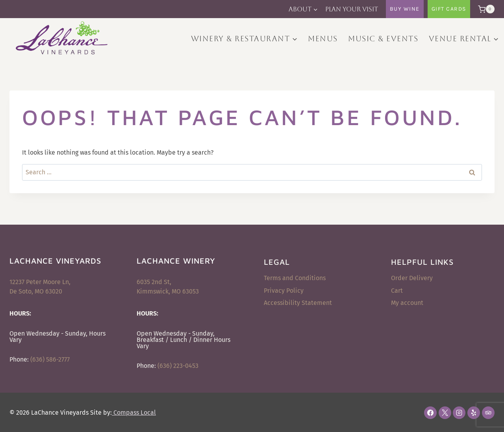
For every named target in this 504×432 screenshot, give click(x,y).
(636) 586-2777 (50, 359)
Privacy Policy (284, 291)
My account (407, 303)
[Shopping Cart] (484, 9)
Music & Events (383, 39)
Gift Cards (449, 9)
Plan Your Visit (352, 9)
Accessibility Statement (298, 303)
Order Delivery (412, 278)
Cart (397, 291)
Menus (323, 39)
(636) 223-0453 (178, 366)
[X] (445, 413)
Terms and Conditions (295, 278)
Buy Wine (405, 9)
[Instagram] (459, 413)
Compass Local (134, 413)
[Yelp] (474, 413)
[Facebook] (430, 413)
